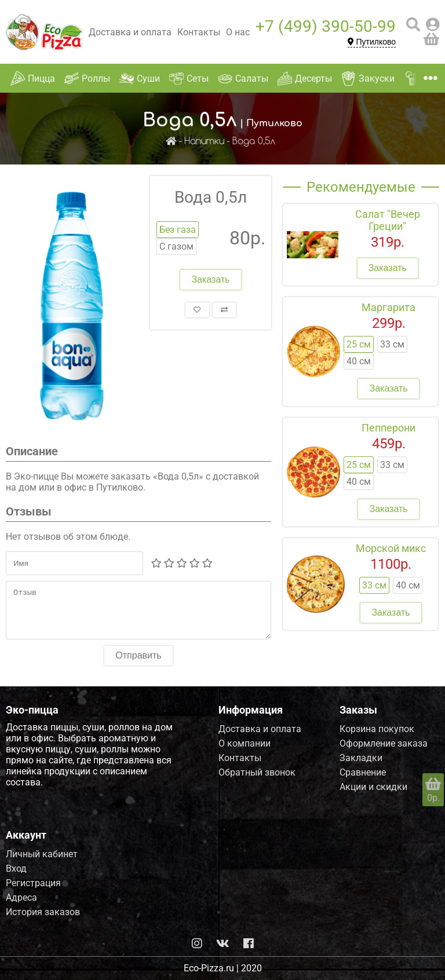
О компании (245, 743)
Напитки (204, 142)
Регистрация (33, 883)
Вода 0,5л (254, 142)
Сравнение (363, 772)
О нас (238, 32)
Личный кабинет (42, 854)
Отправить (138, 664)
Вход (16, 869)
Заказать (210, 279)
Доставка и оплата (130, 32)
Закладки (361, 758)
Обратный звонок (257, 772)
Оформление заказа (384, 743)
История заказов (43, 912)
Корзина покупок (377, 729)
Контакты (199, 32)
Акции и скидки (373, 787)
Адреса (21, 897)
